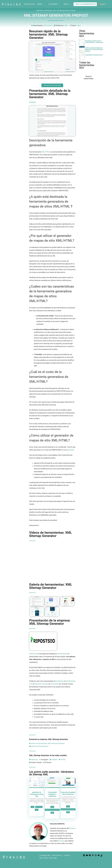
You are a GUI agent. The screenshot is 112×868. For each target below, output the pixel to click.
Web (66, 25)
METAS (69, 4)
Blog (41, 858)
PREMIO (42, 4)
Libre (79, 25)
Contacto (67, 855)
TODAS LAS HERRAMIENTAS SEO (85, 4)
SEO (54, 11)
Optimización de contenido (52, 810)
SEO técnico (48, 25)
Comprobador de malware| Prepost (94, 55)
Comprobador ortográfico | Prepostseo (52, 794)
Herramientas (48, 11)
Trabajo (46, 858)
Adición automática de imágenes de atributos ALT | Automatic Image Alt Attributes (94, 50)
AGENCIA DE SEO (29, 4)
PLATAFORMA (56, 4)
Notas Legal (53, 858)
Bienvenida (40, 11)
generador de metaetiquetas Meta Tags (37, 794)
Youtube (61, 841)
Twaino (72, 828)
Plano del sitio (57, 855)
